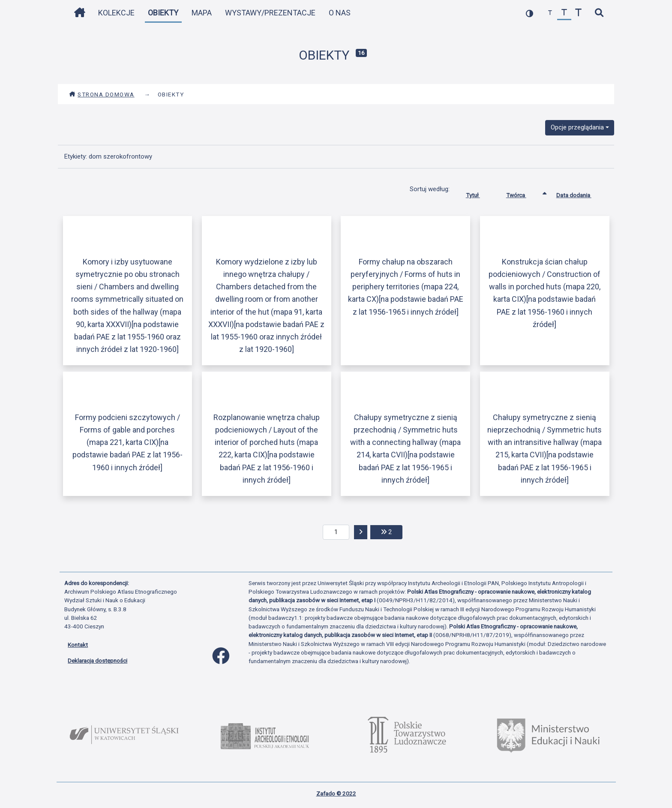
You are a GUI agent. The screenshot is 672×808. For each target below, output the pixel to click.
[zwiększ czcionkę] (578, 13)
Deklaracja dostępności (97, 661)
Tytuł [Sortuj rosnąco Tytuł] (479, 193)
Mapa (202, 13)
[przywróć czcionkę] (564, 13)
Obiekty (163, 13)
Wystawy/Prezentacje (270, 13)
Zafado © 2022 (336, 793)
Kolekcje (116, 13)
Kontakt (78, 645)
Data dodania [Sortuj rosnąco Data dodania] (580, 193)
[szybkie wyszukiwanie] (599, 13)
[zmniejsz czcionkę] (550, 13)
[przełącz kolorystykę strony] (529, 13)
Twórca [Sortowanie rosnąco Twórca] (523, 193)
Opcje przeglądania (577, 127)
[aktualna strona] (336, 532)
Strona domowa (102, 94)
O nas (340, 13)
